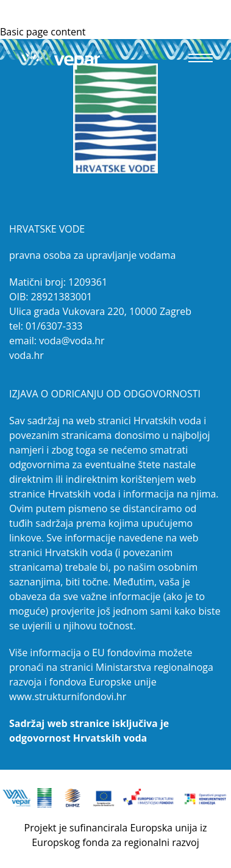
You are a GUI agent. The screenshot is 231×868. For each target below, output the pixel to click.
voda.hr (27, 355)
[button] (201, 58)
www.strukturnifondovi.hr (68, 696)
